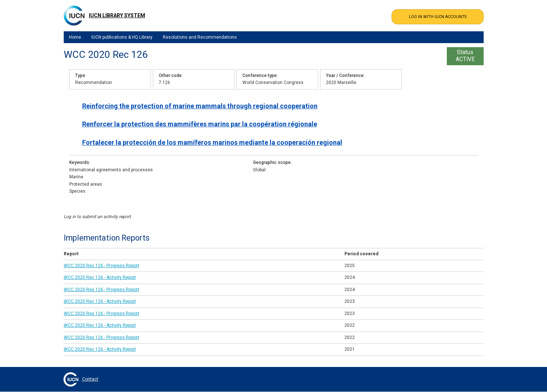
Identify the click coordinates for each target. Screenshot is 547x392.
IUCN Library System (117, 15)
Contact (90, 379)
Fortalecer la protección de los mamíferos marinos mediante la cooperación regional (212, 142)
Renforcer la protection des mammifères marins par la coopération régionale (200, 124)
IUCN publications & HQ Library (122, 37)
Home (75, 37)
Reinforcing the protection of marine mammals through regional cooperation (200, 106)
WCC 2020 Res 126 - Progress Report (101, 290)
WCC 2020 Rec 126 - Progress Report (101, 266)
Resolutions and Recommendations (200, 37)
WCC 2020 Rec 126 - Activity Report (100, 277)
